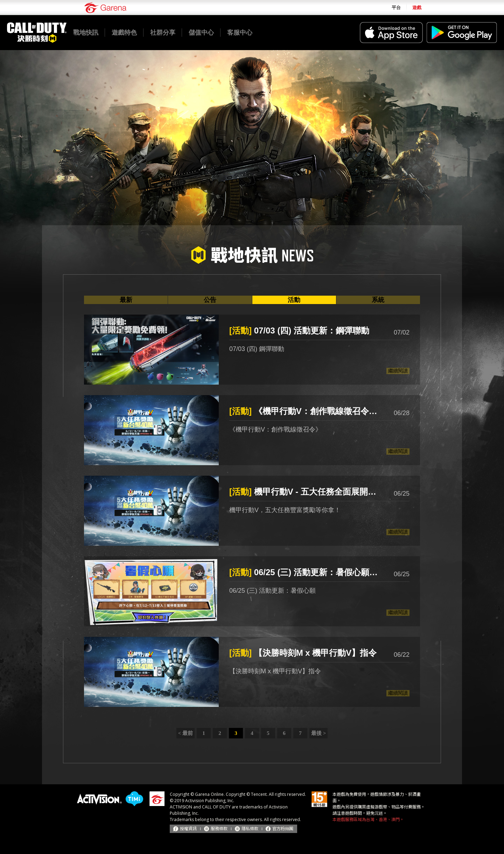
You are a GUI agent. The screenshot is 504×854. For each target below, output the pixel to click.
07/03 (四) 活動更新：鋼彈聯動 (299, 330)
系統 (378, 300)
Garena (105, 8)
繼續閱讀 (398, 371)
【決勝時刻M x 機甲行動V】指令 (303, 653)
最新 (126, 300)
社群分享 (163, 33)
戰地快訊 (86, 33)
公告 (210, 300)
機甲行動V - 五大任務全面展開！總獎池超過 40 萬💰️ (304, 492)
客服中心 (240, 33)
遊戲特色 (124, 33)
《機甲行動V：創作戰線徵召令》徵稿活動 (304, 411)
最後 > (318, 733)
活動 (294, 300)
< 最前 (185, 733)
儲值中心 (201, 33)
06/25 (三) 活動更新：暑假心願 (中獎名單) (304, 572)
